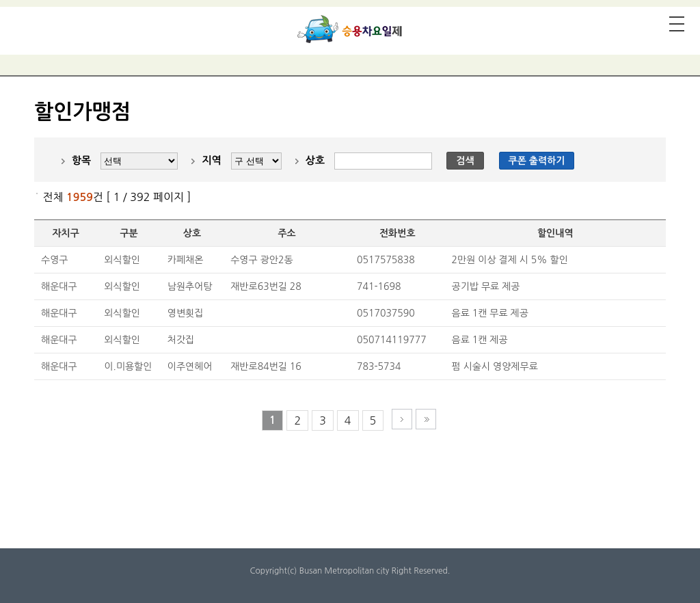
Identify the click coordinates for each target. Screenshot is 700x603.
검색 (465, 161)
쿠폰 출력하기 (537, 161)
